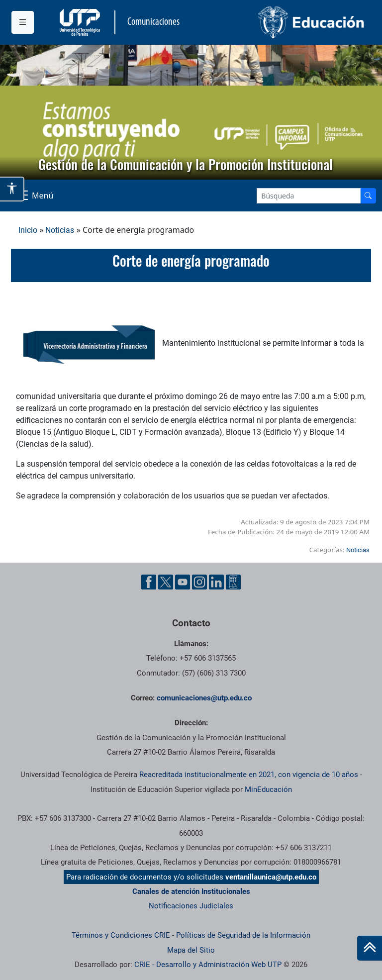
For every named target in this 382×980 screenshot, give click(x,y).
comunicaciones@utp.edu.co (204, 698)
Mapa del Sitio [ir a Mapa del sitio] (191, 950)
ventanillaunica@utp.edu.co (271, 877)
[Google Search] (309, 196)
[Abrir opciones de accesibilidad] (12, 189)
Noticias (60, 230)
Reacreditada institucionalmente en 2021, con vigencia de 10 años (249, 775)
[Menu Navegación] (34, 196)
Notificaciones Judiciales (191, 906)
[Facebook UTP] (149, 582)
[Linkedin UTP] (216, 582)
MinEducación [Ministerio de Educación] (268, 789)
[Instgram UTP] (199, 582)
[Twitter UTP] (166, 582)
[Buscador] (368, 196)
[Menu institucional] (23, 22)
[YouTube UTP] (183, 582)
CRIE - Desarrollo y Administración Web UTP (208, 965)
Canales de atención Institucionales (191, 891)
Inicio (28, 230)
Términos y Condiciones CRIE (121, 935)
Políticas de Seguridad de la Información (243, 935)
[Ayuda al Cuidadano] (233, 582)
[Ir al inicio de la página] (370, 948)
